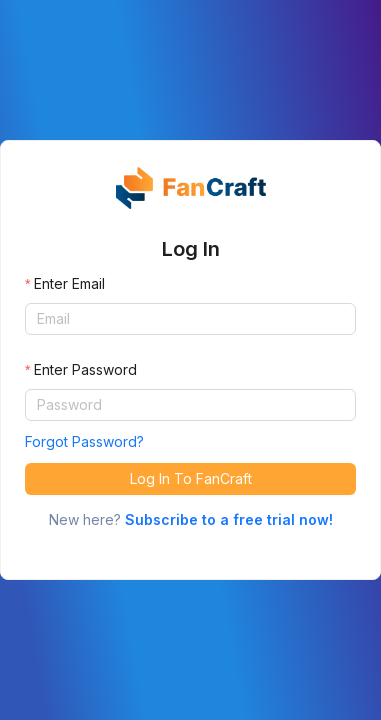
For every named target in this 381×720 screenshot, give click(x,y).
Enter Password (85, 369)
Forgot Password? (84, 441)
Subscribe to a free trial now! (229, 519)
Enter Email (69, 283)
